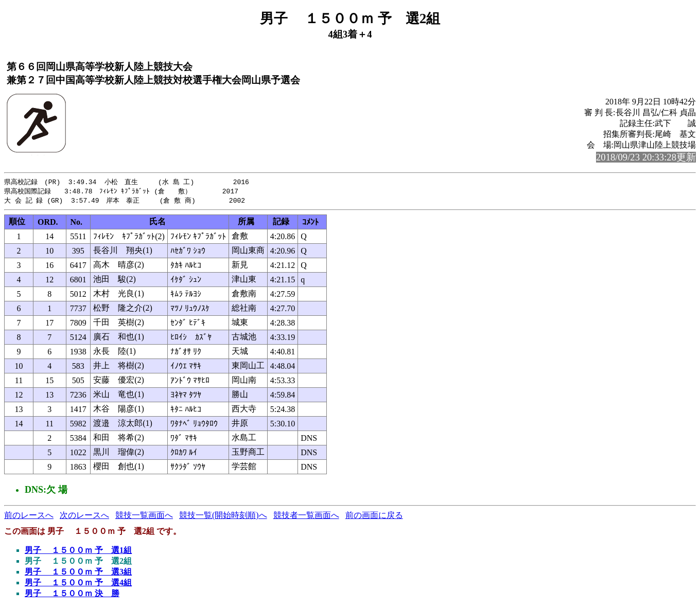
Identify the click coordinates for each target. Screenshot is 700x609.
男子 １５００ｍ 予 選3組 (78, 573)
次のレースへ (84, 517)
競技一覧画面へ (144, 517)
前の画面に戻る (374, 517)
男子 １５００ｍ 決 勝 (72, 595)
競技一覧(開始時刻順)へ (223, 517)
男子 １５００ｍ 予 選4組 (78, 584)
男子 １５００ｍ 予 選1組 (78, 552)
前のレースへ (29, 517)
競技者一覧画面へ (306, 517)
